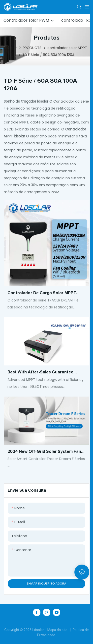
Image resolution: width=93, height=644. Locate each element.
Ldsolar (11, 48)
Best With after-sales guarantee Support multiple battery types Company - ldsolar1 (40, 373)
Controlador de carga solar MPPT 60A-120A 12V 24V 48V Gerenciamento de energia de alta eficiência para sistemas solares (46, 294)
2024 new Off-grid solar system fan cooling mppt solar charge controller (45, 452)
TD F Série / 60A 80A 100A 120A (48, 55)
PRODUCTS (32, 48)
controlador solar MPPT (67, 48)
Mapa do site (57, 630)
